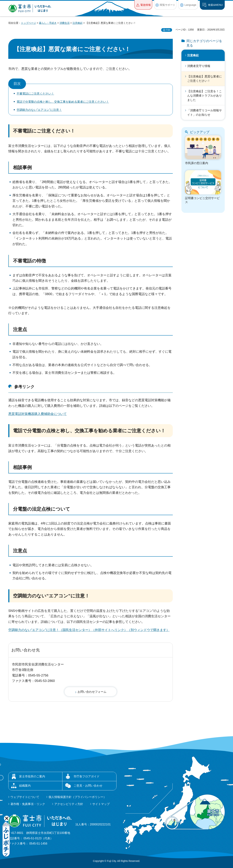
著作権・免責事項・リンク (28, 804)
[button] (143, 5)
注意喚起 (78, 23)
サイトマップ (101, 804)
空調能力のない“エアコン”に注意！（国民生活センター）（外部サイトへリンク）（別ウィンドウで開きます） (89, 630)
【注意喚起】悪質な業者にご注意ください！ (205, 79)
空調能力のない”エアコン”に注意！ (39, 110)
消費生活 (65, 23)
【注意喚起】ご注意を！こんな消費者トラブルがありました (205, 96)
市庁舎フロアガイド (87, 776)
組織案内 (25, 786)
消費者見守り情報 (199, 66)
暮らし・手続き (48, 23)
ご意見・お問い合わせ (88, 786)
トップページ (28, 23)
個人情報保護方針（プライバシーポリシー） (77, 797)
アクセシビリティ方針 (69, 804)
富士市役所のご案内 (32, 776)
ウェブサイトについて (25, 797)
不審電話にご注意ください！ (35, 94)
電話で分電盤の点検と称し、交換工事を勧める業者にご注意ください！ (63, 102)
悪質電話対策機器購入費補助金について (38, 414)
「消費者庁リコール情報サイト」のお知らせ (205, 113)
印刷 (168, 30)
